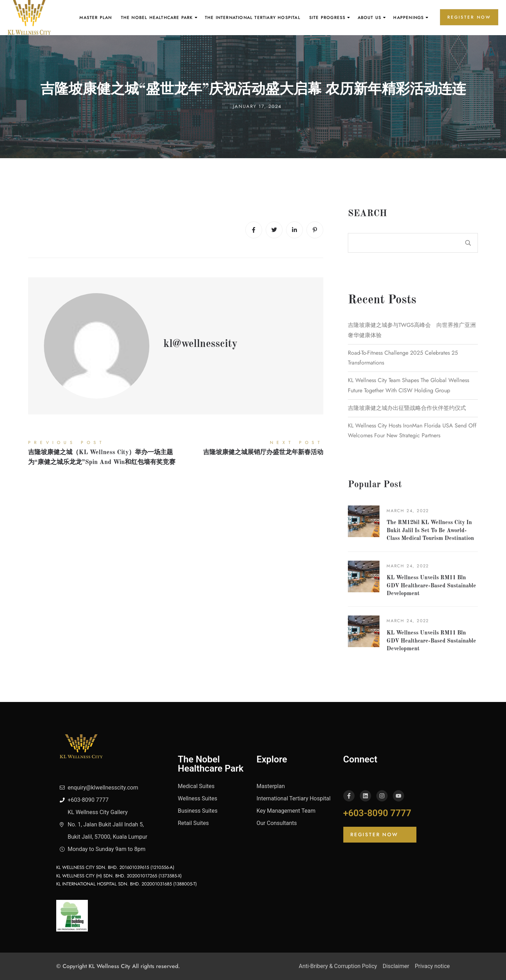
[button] (380, 835)
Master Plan (96, 18)
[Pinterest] (315, 230)
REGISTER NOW (469, 17)
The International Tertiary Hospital (253, 18)
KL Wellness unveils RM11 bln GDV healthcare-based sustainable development (431, 586)
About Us (370, 18)
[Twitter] (274, 230)
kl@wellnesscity (200, 344)
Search (367, 214)
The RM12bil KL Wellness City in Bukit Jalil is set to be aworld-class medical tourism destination (430, 531)
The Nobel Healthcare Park (157, 18)
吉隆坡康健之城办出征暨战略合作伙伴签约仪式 (407, 408)
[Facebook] (254, 230)
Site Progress (327, 18)
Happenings (408, 18)
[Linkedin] (294, 230)
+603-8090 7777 (377, 813)
